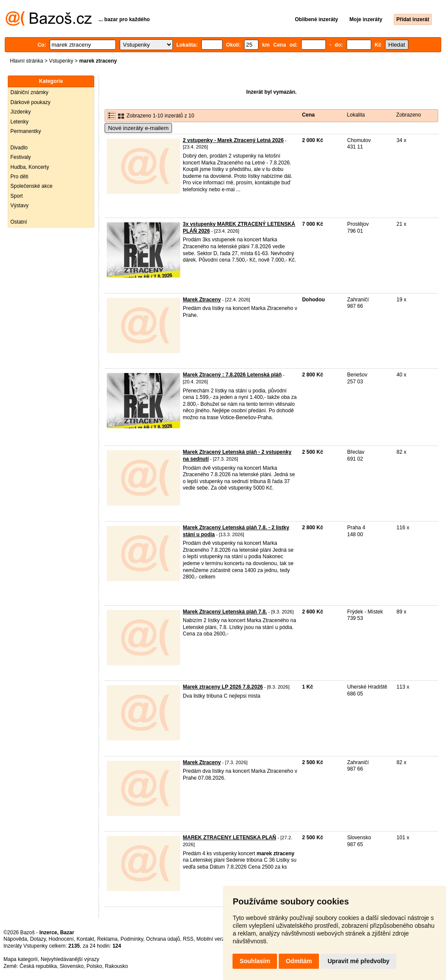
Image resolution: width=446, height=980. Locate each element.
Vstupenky (61, 61)
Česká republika (38, 966)
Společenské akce (31, 186)
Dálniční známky (29, 92)
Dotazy (38, 939)
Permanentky (26, 131)
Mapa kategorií (21, 959)
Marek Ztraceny (202, 300)
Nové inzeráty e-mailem (138, 128)
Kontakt (85, 939)
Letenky (19, 122)
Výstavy (19, 205)
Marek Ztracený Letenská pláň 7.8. (225, 612)
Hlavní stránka (27, 61)
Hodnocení (61, 939)
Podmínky (132, 939)
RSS (188, 939)
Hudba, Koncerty (30, 167)
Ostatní (19, 222)
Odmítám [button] (299, 961)
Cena (308, 115)
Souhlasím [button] (255, 961)
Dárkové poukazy (30, 102)
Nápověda (15, 939)
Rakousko (116, 966)
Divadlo (19, 148)
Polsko (94, 966)
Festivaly (21, 157)
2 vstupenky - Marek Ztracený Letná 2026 (233, 140)
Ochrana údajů (163, 939)
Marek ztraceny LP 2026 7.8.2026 (223, 687)
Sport (17, 196)
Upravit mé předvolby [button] (358, 961)
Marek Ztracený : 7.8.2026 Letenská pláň (232, 375)
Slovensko (72, 966)
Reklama (107, 939)
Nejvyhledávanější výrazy (70, 959)
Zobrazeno (409, 115)
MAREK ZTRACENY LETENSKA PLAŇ (229, 838)
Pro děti (19, 177)
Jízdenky (21, 112)
